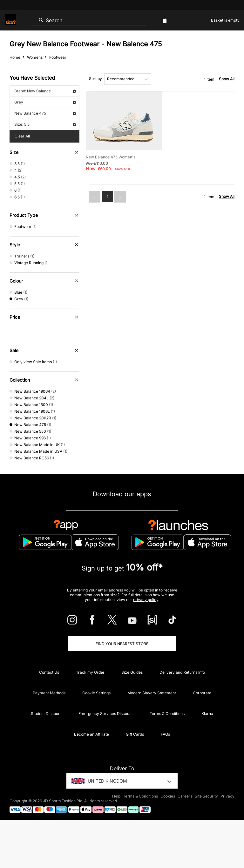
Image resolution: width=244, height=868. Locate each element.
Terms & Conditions (167, 714)
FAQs (165, 734)
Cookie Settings (96, 693)
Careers (185, 796)
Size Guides (132, 672)
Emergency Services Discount (106, 714)
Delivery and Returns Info (182, 672)
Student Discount (46, 714)
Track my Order (90, 672)
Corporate (202, 693)
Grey (45, 102)
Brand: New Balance (45, 91)
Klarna (207, 714)
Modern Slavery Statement (152, 693)
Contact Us (49, 672)
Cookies (168, 796)
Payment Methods (49, 693)
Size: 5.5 (45, 124)
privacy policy (146, 600)
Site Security (206, 796)
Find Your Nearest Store (122, 644)
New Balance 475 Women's (111, 157)
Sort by (95, 79)
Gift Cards (135, 734)
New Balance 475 (45, 113)
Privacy (227, 796)
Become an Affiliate (91, 734)
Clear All (22, 136)
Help (116, 796)
